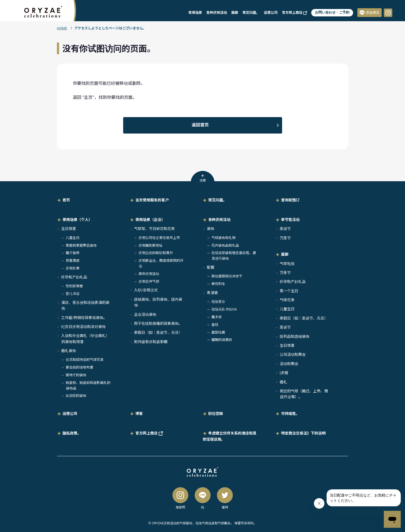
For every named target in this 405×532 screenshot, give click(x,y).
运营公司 (271, 12)
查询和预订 (290, 200)
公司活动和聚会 (293, 354)
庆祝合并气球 (149, 281)
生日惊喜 (69, 229)
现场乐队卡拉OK (224, 309)
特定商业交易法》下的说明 (303, 433)
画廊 (235, 12)
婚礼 (283, 382)
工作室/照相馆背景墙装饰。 (84, 318)
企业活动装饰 (145, 314)
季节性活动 (290, 220)
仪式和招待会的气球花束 (85, 360)
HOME (62, 28)
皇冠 (215, 325)
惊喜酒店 (73, 260)
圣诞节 (285, 229)
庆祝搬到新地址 (151, 245)
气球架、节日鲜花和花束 (154, 229)
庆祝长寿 (73, 268)
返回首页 (200, 125)
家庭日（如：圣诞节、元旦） (158, 332)
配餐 (211, 267)
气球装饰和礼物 (223, 238)
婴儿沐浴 (73, 294)
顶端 (203, 178)
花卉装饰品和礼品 (225, 245)
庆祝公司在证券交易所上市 (159, 238)
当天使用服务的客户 (152, 200)
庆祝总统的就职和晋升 (156, 253)
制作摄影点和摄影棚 (151, 342)
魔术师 (217, 317)
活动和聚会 (289, 364)
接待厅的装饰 (76, 375)
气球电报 (287, 263)
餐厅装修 (73, 253)
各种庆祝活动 (217, 12)
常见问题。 (251, 12)
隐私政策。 (72, 433)
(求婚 (284, 373)
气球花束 (287, 300)
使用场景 (195, 12)
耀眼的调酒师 (222, 340)
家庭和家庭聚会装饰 (81, 245)
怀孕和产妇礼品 (74, 277)
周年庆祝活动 (149, 274)
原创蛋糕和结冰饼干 (227, 276)
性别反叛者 (74, 286)
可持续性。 (290, 413)
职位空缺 (216, 413)
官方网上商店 (294, 12)
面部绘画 (218, 332)
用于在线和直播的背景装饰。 (158, 323)
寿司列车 (218, 284)
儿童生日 (73, 238)
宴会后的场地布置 (79, 367)
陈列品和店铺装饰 (295, 336)
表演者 (212, 293)
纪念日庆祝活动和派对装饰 (83, 327)
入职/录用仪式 (146, 290)
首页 (66, 200)
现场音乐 (218, 302)
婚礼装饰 (69, 351)
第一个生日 (289, 291)
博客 (139, 413)
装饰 (211, 229)
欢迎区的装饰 (76, 396)
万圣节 (285, 238)
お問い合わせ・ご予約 (332, 12)
